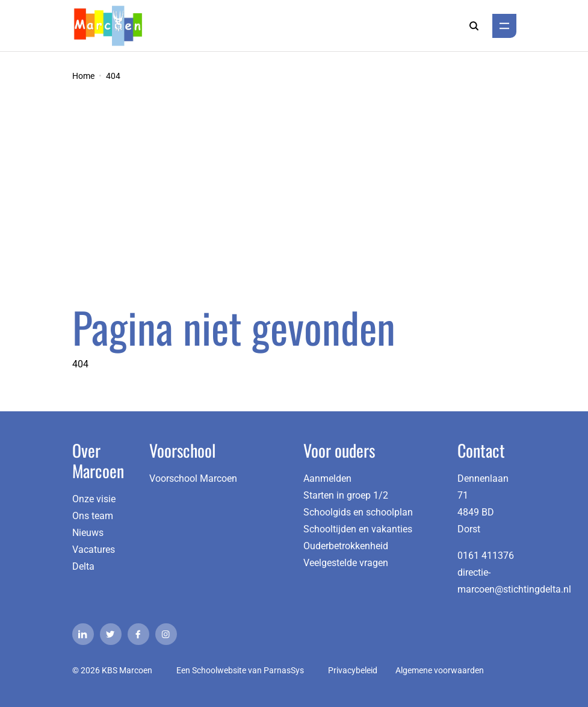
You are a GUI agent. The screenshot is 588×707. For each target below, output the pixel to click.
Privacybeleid (353, 670)
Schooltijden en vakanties (358, 529)
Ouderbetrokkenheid (346, 546)
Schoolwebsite (219, 670)
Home (83, 76)
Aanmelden (327, 478)
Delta (83, 566)
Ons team (93, 516)
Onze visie (94, 499)
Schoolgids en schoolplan (358, 512)
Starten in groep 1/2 (346, 495)
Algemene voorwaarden (440, 670)
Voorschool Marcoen (193, 478)
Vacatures (94, 550)
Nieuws (88, 533)
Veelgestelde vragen (346, 563)
